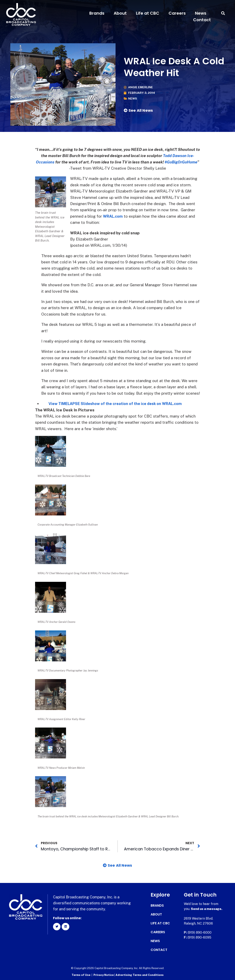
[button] (223, 13)
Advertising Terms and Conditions (140, 975)
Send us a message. (207, 909)
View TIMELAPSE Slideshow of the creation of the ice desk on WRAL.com (119, 404)
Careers (177, 13)
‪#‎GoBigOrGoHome (181, 162)
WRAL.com (113, 216)
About (120, 13)
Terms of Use (81, 975)
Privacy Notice (104, 975)
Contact (202, 20)
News (201, 13)
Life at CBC (148, 13)
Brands (97, 13)
